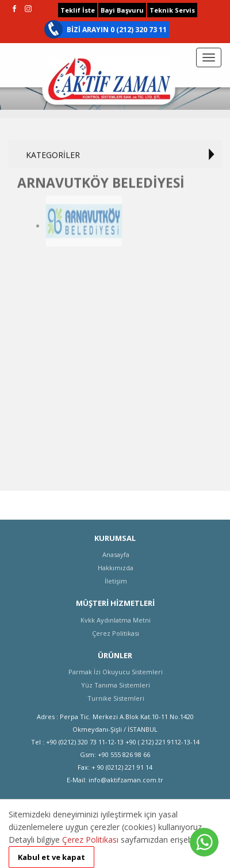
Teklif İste (78, 10)
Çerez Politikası (90, 840)
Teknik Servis (172, 10)
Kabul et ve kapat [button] (51, 857)
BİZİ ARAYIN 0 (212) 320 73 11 (117, 30)
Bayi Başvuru (122, 10)
